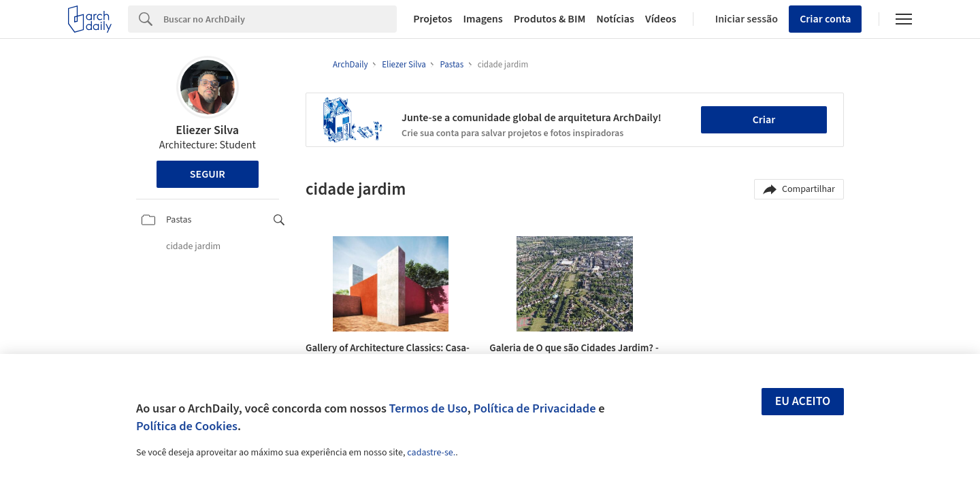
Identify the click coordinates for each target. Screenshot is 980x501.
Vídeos (661, 19)
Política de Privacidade (534, 408)
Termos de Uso (428, 408)
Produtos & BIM (550, 19)
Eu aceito (803, 401)
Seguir (208, 174)
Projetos (432, 19)
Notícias (615, 19)
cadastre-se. (431, 453)
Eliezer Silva (207, 130)
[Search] (280, 19)
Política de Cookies (187, 426)
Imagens (483, 19)
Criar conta (825, 19)
